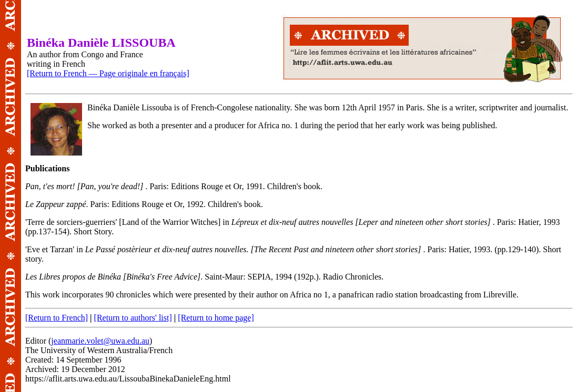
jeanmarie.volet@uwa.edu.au (100, 341)
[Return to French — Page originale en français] (108, 73)
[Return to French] (57, 318)
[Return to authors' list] (133, 318)
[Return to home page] (216, 318)
